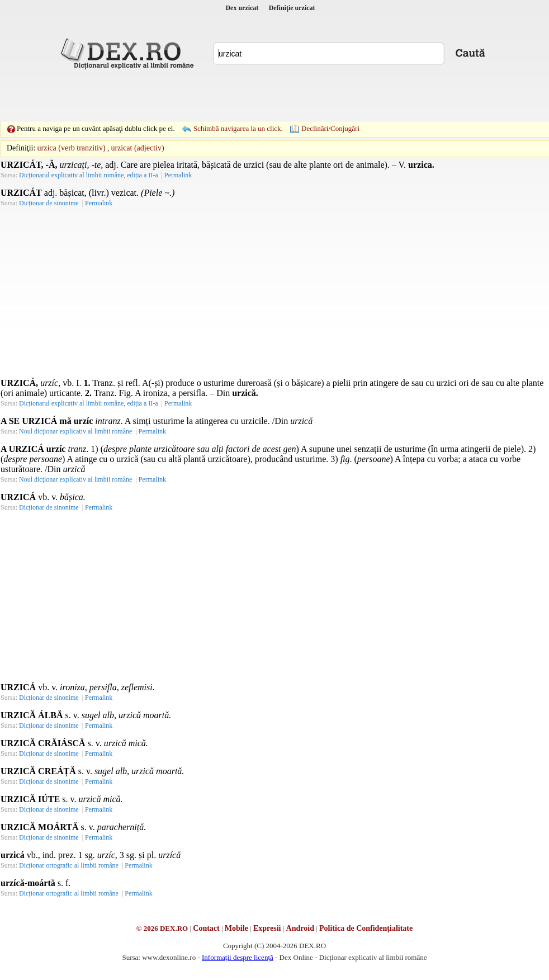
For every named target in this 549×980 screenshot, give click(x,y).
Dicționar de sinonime (49, 203)
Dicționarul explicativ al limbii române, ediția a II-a (89, 175)
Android (300, 928)
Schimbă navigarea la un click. (238, 128)
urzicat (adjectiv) (137, 148)
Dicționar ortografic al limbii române (69, 865)
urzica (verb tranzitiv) (72, 148)
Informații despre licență (238, 957)
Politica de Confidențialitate (366, 928)
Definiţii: (21, 148)
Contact (206, 928)
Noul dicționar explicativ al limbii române (75, 431)
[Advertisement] (257, 95)
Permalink (178, 175)
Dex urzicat (242, 8)
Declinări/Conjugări (330, 128)
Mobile (236, 928)
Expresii (267, 928)
